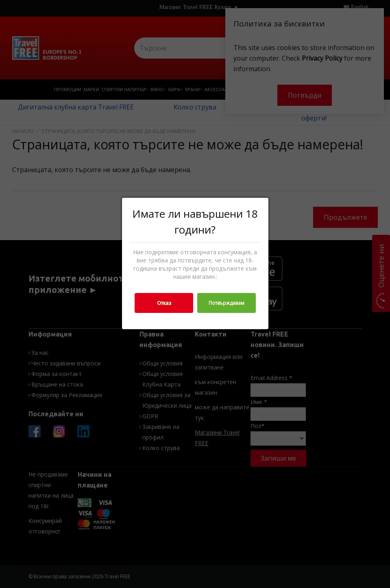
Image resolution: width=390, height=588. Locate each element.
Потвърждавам (227, 303)
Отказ (164, 303)
